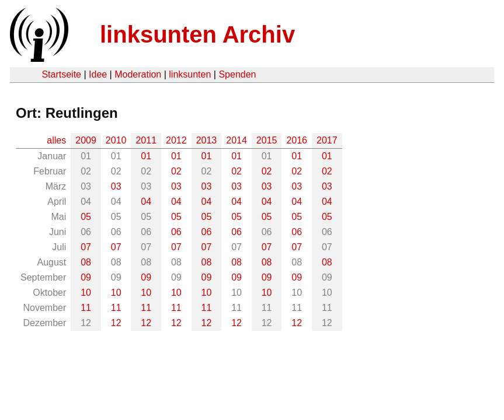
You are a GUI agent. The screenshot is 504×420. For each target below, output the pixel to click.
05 (86, 217)
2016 (297, 140)
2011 (146, 140)
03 (116, 186)
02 (176, 171)
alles (56, 140)
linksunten (190, 74)
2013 (207, 140)
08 (86, 262)
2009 (86, 140)
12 (116, 323)
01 (146, 156)
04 (146, 202)
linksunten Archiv (197, 34)
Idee (98, 74)
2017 (327, 140)
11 (86, 308)
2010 (116, 140)
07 (86, 247)
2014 (237, 140)
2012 (176, 140)
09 (86, 277)
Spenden (237, 74)
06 (176, 232)
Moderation (138, 74)
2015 (267, 140)
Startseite (61, 74)
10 (86, 293)
